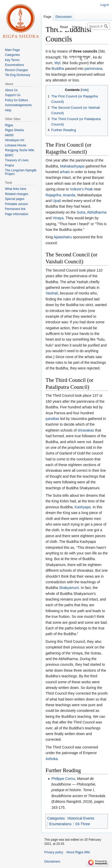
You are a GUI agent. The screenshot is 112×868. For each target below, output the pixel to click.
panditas (52, 419)
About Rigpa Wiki (78, 852)
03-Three (83, 824)
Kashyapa (83, 507)
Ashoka (52, 759)
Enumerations (60, 824)
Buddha (58, 69)
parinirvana (93, 69)
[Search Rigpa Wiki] (99, 26)
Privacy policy (54, 852)
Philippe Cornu (63, 779)
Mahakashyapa (72, 166)
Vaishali (52, 293)
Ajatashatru (63, 237)
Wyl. (58, 63)
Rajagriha (53, 195)
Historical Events (81, 818)
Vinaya (58, 218)
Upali (57, 201)
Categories (56, 818)
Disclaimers (52, 862)
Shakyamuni (69, 588)
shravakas (86, 430)
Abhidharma (97, 212)
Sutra (81, 212)
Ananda (69, 195)
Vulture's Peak (81, 189)
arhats (65, 172)
